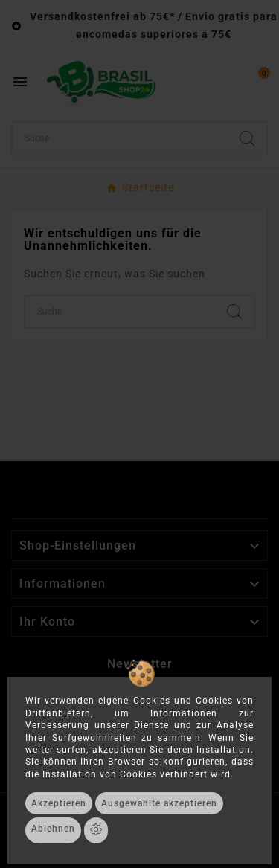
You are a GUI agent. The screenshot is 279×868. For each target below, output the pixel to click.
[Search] (247, 138)
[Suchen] (120, 138)
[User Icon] (224, 82)
